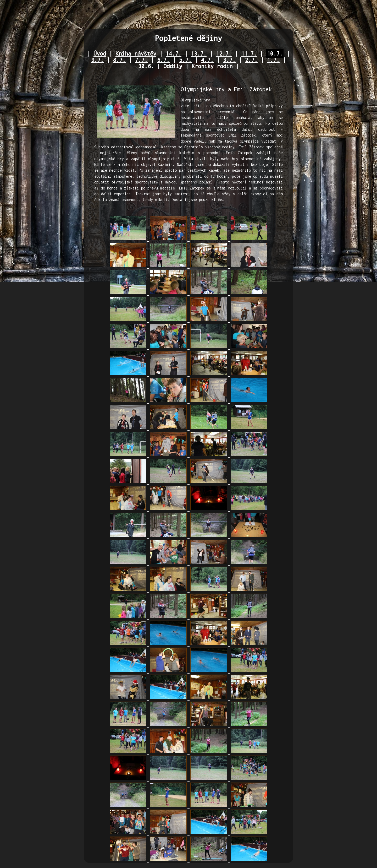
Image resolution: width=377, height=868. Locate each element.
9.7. (97, 60)
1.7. (273, 60)
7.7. (141, 60)
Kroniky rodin (212, 66)
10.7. (275, 53)
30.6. (146, 66)
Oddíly (173, 66)
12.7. (224, 53)
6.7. (163, 60)
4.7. (207, 60)
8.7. (119, 60)
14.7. (174, 53)
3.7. (229, 60)
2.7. (251, 60)
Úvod (100, 53)
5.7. (185, 60)
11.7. (249, 53)
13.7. (199, 53)
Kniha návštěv (136, 53)
